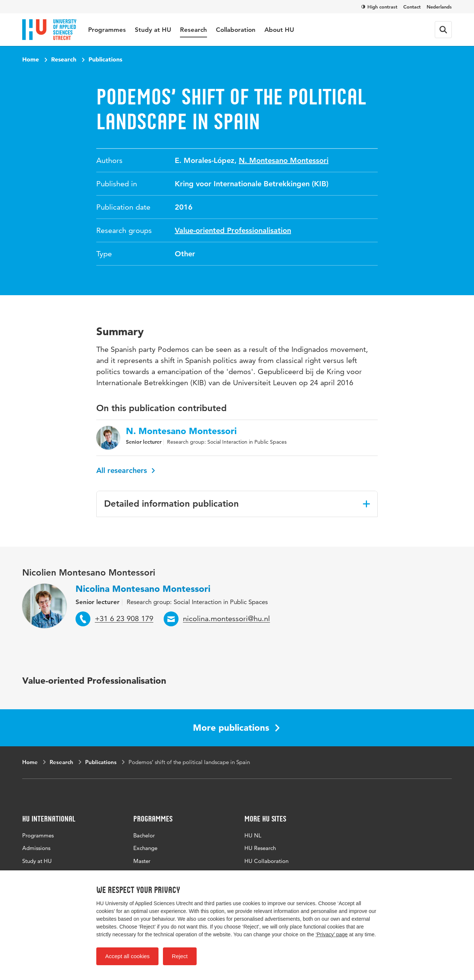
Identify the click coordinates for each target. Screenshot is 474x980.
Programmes (107, 30)
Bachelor (144, 835)
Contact (412, 7)
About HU (279, 30)
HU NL (253, 835)
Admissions (36, 848)
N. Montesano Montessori (284, 160)
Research (193, 30)
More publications (236, 728)
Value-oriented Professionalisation (233, 230)
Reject (180, 956)
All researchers (126, 470)
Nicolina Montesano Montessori (143, 589)
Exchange (145, 848)
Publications (105, 59)
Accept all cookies (127, 956)
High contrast (379, 7)
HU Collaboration (266, 861)
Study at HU (153, 30)
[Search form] (443, 30)
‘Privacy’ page (332, 934)
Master (142, 861)
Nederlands (439, 7)
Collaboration (236, 30)
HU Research (260, 848)
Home (31, 59)
